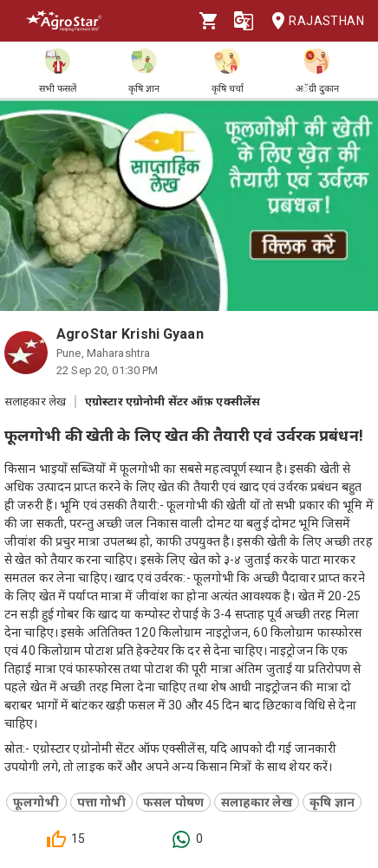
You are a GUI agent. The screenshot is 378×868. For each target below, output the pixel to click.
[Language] (244, 21)
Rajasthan (313, 21)
